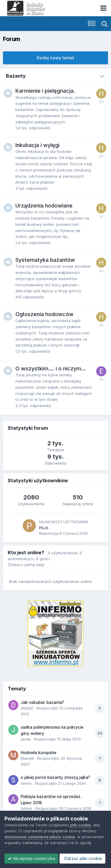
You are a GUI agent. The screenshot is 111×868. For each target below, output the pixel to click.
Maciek (27, 758)
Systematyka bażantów (45, 260)
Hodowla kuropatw (38, 753)
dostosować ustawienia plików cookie (40, 837)
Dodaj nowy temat (55, 58)
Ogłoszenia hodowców (44, 314)
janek (26, 739)
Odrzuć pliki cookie (82, 858)
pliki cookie (81, 825)
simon (26, 783)
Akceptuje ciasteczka (31, 858)
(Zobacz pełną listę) (26, 565)
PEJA (44, 528)
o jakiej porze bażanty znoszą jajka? (55, 777)
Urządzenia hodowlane (44, 206)
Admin (26, 808)
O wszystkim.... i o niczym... (50, 368)
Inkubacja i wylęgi (37, 145)
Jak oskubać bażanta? (42, 702)
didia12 (27, 708)
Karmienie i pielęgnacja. (45, 91)
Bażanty (16, 76)
